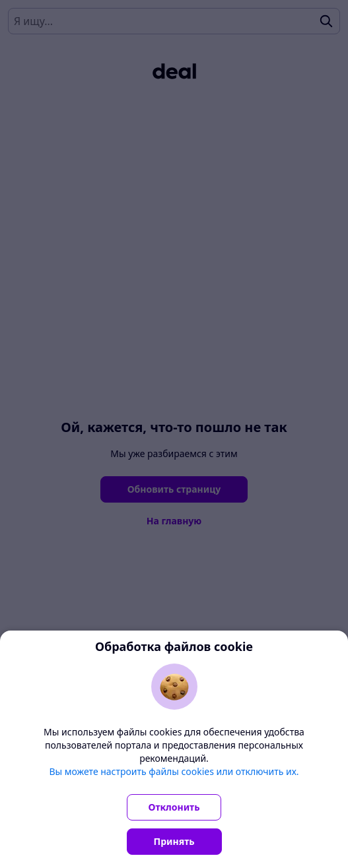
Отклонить (174, 807)
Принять (174, 841)
